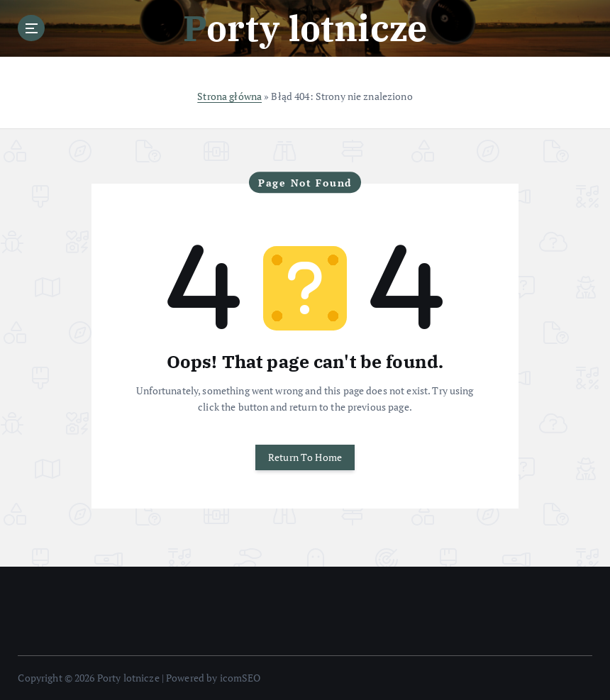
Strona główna (229, 96)
